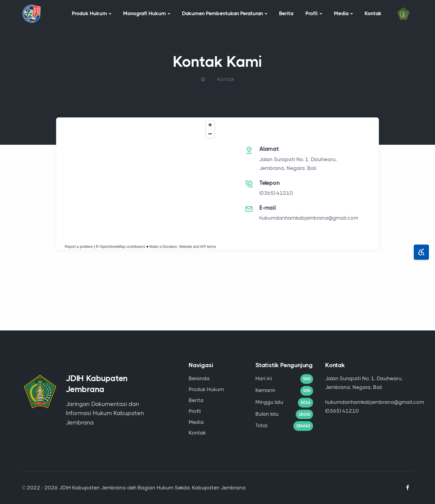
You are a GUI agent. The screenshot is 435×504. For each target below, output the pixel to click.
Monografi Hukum (145, 13)
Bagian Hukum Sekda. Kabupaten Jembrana (192, 488)
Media (341, 13)
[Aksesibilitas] (421, 252)
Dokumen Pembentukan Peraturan (223, 13)
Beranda (199, 378)
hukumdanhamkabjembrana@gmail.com (309, 218)
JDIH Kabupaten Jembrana (93, 488)
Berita (286, 13)
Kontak (373, 13)
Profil (312, 13)
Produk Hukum (89, 13)
